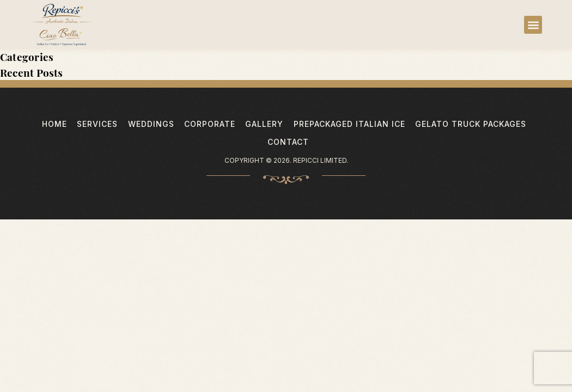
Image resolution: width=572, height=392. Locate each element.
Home (54, 124)
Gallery (264, 124)
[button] (533, 25)
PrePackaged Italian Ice (349, 124)
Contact (288, 142)
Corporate (210, 124)
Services (97, 124)
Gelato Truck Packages (471, 124)
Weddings (151, 124)
